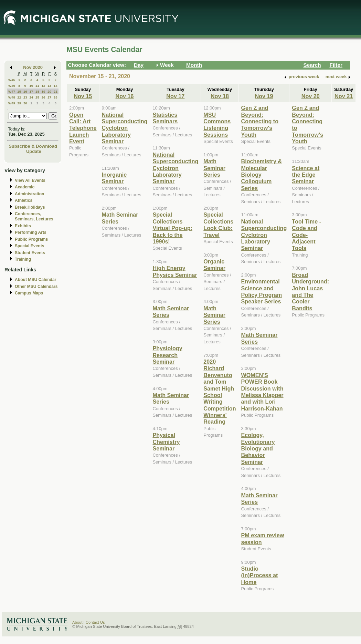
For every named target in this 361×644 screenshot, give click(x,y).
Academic (25, 187)
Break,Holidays (30, 207)
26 (44, 97)
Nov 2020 (33, 67)
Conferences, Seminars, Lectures (34, 216)
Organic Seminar (214, 265)
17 (31, 91)
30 (25, 103)
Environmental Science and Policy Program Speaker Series (262, 291)
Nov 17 (175, 96)
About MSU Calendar (35, 280)
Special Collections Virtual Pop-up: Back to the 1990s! (172, 228)
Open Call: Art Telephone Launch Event (83, 128)
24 (31, 97)
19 (44, 91)
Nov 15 (83, 96)
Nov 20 (311, 96)
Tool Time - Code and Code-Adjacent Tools (306, 235)
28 (56, 97)
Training (23, 259)
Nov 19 (264, 96)
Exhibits (23, 226)
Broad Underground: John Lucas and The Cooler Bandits (310, 292)
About (77, 622)
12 (44, 86)
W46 (12, 86)
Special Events (29, 246)
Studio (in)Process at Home (260, 575)
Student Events (30, 253)
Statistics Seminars (165, 118)
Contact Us (95, 622)
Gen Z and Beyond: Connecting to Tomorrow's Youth (260, 121)
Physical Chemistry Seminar (166, 442)
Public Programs (31, 239)
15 (19, 91)
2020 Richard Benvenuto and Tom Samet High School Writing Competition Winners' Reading (220, 392)
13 (49, 86)
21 (56, 91)
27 (49, 97)
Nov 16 (125, 96)
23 (25, 97)
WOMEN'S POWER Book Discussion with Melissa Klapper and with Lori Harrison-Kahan (262, 392)
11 (37, 86)
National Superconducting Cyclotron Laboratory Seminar (125, 128)
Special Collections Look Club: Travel (218, 225)
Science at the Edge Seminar (306, 175)
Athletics (24, 200)
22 (19, 97)
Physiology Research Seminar (167, 355)
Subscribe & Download (33, 146)
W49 (12, 103)
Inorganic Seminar (114, 178)
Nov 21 (344, 96)
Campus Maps (29, 293)
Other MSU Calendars (36, 287)
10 (31, 86)
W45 (12, 80)
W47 (12, 91)
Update (34, 151)
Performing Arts (31, 232)
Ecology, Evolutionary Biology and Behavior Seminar (258, 448)
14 (56, 86)
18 (37, 91)
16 (25, 91)
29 (19, 103)
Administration (29, 194)
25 (37, 97)
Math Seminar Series (214, 168)
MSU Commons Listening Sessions (217, 125)
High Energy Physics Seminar (175, 271)
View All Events (30, 180)
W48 (12, 97)
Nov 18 (220, 96)
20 (49, 91)
